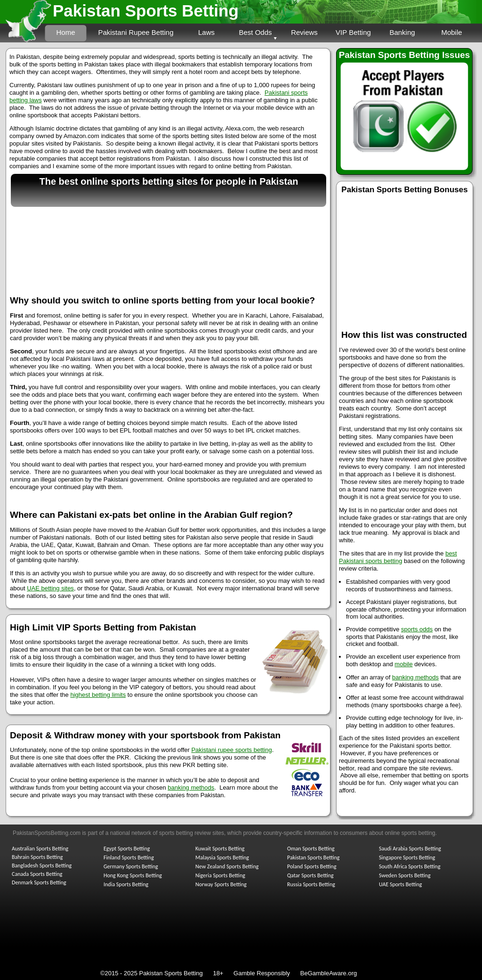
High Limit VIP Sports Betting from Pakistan (103, 627)
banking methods (415, 677)
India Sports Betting (126, 884)
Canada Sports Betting (37, 874)
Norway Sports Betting (221, 884)
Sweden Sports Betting (405, 875)
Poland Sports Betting (312, 866)
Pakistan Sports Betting (146, 11)
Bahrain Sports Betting (37, 857)
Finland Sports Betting (129, 857)
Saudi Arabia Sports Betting (410, 849)
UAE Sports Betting (400, 884)
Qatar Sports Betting (310, 875)
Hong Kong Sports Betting (133, 875)
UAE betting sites (50, 588)
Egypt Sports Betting (127, 849)
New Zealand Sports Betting (227, 866)
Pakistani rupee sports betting (231, 750)
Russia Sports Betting (311, 884)
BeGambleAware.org (329, 973)
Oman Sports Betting (311, 849)
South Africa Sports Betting (410, 866)
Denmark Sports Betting (39, 882)
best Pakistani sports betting (398, 557)
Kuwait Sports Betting (220, 849)
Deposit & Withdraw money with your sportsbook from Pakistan (145, 735)
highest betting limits (98, 695)
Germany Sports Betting (131, 866)
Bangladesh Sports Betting (42, 866)
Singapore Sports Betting (407, 857)
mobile (403, 664)
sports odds (417, 629)
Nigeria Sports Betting (220, 875)
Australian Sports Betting (40, 849)
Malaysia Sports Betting (222, 857)
